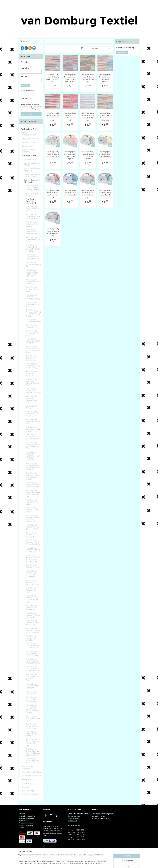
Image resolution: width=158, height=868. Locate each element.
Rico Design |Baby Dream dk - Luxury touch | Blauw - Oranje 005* (105, 78)
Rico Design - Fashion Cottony (33, 566)
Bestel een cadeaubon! (32, 776)
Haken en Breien (29, 155)
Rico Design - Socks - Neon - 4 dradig (33, 734)
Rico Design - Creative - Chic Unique (32, 224)
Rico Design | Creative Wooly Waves (32, 333)
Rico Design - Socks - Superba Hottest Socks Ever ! (33, 742)
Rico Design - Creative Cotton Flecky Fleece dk (32, 257)
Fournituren (27, 146)
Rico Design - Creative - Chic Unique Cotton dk (33, 232)
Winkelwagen (122, 52)
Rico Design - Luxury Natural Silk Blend (32, 686)
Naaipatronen (28, 780)
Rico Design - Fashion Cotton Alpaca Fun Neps (33, 542)
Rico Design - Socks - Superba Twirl (33, 761)
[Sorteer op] (95, 48)
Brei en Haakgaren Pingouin (32, 170)
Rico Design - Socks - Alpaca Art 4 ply (33, 718)
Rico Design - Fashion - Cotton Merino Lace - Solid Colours (33, 559)
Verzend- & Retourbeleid (27, 823)
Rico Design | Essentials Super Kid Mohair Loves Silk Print (33, 466)
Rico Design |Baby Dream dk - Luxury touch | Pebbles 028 (88, 194)
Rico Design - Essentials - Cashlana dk (31, 358)
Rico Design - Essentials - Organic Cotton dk (33, 391)
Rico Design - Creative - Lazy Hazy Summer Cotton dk (32, 273)
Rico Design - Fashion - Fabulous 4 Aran (33, 582)
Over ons (22, 814)
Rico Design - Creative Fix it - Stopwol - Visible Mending (33, 248)
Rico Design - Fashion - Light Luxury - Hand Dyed (32, 599)
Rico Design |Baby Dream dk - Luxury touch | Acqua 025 (70, 193)
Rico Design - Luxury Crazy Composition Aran (33, 669)
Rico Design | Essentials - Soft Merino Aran (33, 414)
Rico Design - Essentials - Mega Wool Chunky (33, 366)
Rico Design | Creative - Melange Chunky (33, 297)
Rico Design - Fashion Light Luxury (32, 590)
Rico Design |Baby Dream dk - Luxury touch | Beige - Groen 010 (105, 117)
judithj (96, 818)
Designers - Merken (31, 138)
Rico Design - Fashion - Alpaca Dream (33, 510)
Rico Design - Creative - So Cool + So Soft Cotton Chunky (33, 313)
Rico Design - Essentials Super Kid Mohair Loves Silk (33, 445)
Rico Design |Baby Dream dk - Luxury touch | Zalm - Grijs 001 (53, 78)
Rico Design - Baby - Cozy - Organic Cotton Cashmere (34, 188)
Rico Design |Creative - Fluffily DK (33, 264)
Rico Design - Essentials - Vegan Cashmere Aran (33, 485)
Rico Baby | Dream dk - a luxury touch (31, 201)
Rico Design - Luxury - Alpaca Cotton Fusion (32, 646)
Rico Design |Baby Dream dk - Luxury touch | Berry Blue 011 (53, 155)
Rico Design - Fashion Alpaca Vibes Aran (32, 534)
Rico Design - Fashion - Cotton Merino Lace (33, 550)
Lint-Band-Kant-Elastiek (29, 151)
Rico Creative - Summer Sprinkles (33, 321)
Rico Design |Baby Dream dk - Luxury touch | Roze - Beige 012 (70, 155)
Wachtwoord (25, 76)
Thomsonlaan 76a (74, 816)
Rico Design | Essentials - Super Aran (33, 421)
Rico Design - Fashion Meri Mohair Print (31, 607)
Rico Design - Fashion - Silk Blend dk (31, 638)
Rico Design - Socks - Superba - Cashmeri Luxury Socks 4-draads (33, 752)
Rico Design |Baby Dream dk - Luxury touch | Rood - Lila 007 (53, 117)
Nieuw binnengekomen (29, 134)
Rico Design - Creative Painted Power (33, 304)
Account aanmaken (28, 114)
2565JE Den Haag (73, 818)
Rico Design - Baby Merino (34, 194)
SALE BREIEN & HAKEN (30, 794)
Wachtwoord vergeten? (28, 91)
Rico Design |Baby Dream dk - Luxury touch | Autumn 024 (53, 194)
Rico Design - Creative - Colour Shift (33, 239)
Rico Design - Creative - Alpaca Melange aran (33, 216)
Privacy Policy (23, 821)
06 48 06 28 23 (72, 821)
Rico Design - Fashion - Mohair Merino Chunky (33, 630)
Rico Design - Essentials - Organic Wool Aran (32, 399)
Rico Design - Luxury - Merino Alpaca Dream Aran (33, 677)
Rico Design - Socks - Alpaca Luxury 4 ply (32, 726)
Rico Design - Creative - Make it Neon (33, 289)
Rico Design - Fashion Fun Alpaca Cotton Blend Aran (32, 574)
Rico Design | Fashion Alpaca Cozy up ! (32, 502)
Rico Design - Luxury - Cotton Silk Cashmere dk (33, 661)
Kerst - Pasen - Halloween (28, 767)
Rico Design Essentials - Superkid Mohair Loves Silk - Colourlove (33, 456)
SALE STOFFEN (28, 791)
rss (93, 864)
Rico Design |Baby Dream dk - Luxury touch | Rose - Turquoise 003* (70, 78)
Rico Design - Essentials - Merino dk (31, 373)
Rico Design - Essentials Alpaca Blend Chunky (33, 341)
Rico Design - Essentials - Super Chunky (33, 429)
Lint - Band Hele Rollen (32, 772)
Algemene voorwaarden (27, 818)
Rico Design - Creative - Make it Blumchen (33, 281)
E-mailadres (25, 68)
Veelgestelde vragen (26, 825)
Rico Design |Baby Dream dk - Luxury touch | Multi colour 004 (88, 78)
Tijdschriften (28, 783)
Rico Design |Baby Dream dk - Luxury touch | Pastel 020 (105, 154)
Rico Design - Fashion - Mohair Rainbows (33, 615)
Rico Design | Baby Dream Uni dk (33, 209)
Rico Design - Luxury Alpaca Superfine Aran (32, 653)
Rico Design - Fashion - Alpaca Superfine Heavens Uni (33, 518)
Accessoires (29, 159)
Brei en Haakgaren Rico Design (32, 181)
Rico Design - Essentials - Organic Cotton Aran (32, 382)
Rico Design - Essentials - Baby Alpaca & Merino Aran (33, 349)
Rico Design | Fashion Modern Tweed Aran (33, 623)
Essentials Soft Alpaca (32, 407)
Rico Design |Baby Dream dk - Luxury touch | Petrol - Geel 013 (88, 155)
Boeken (26, 787)
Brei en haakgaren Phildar (32, 164)
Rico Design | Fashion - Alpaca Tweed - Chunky (33, 527)
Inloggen (25, 85)
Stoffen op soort (29, 142)
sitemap (89, 864)
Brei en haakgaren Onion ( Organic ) (32, 175)
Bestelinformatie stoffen (27, 816)
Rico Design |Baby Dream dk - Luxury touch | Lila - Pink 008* (70, 117)
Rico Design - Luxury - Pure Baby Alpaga (32, 699)
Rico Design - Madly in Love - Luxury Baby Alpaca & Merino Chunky (33, 709)
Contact (21, 828)
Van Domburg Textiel (29, 129)
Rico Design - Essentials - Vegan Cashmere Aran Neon (33, 493)
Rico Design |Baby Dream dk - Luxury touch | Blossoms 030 (53, 232)
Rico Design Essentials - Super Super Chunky (33, 437)
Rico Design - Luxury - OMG (32, 693)
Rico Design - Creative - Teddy (33, 326)
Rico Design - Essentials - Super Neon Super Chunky (33, 476)
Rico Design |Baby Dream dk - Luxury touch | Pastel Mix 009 (88, 117)
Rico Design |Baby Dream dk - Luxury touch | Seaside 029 (105, 194)
